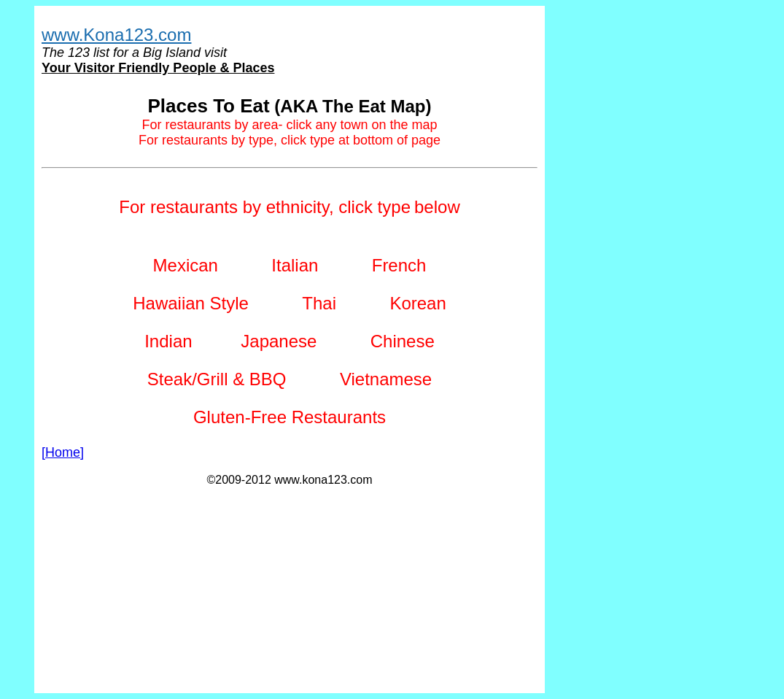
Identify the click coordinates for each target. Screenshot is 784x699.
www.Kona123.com (116, 35)
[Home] (63, 452)
